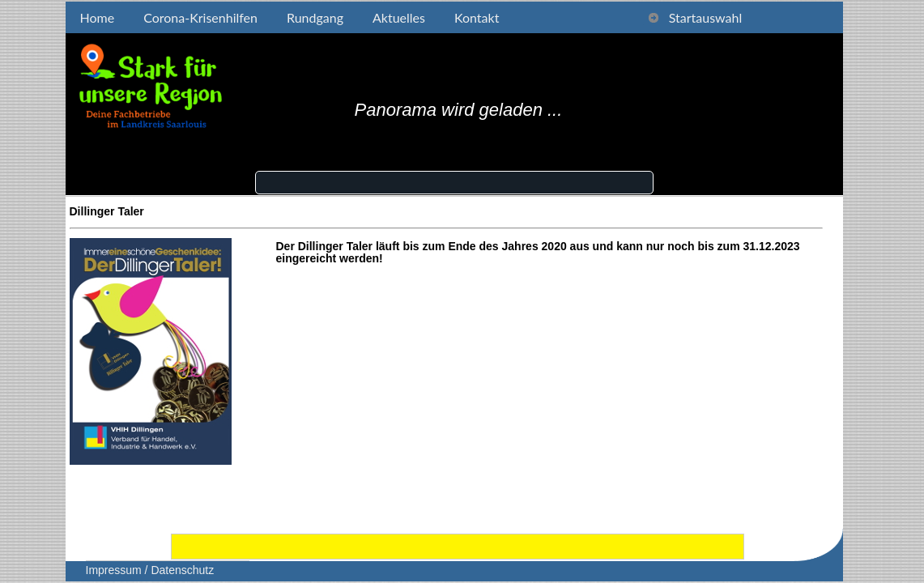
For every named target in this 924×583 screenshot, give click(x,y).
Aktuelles (399, 17)
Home (98, 17)
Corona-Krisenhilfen (200, 17)
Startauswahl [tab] (695, 17)
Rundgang (315, 17)
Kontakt (477, 17)
